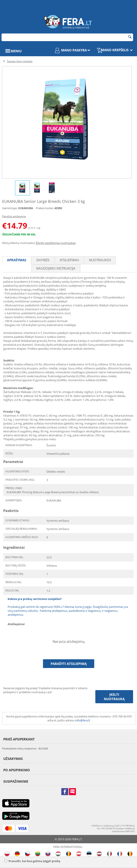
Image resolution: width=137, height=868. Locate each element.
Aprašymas (17, 260)
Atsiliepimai (69, 260)
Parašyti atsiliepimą (14, 216)
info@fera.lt (83, 720)
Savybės (43, 260)
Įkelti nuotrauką (114, 697)
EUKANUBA (26, 208)
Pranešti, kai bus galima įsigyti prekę (32, 861)
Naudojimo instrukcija (56, 268)
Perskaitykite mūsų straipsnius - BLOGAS (25, 748)
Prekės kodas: (45, 208)
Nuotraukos (100, 260)
